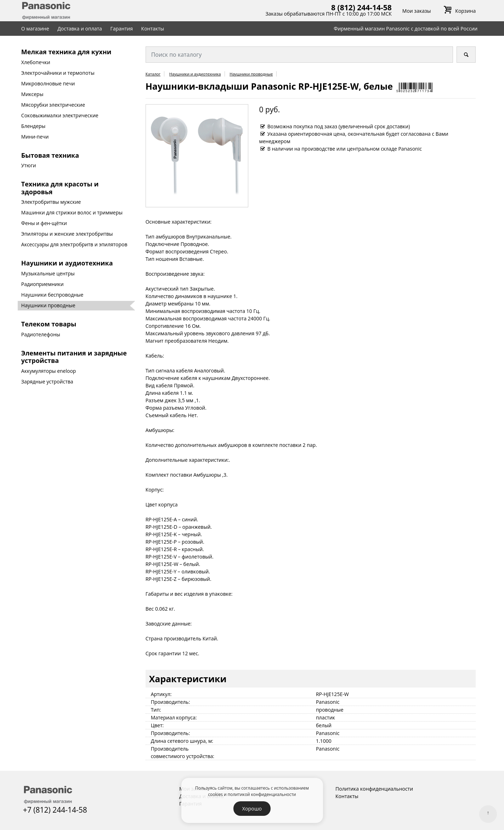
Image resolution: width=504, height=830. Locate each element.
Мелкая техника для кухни (66, 52)
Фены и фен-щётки (44, 223)
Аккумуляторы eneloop (49, 371)
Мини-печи (35, 137)
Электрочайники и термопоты (58, 73)
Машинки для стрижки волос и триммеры (72, 212)
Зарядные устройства (47, 382)
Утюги (29, 165)
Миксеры (32, 94)
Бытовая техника (50, 155)
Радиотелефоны (41, 334)
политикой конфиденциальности (262, 794)
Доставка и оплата (80, 29)
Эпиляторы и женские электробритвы (67, 234)
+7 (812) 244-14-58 (55, 810)
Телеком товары (49, 324)
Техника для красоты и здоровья (60, 188)
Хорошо (252, 809)
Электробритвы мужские (51, 202)
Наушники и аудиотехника (67, 263)
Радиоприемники (43, 284)
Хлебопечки (36, 62)
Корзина (458, 11)
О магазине (35, 29)
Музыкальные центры (48, 273)
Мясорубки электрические (53, 105)
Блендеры (33, 126)
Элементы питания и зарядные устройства (74, 357)
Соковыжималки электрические (60, 115)
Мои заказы (417, 11)
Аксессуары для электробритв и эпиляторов (74, 244)
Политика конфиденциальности (374, 789)
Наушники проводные (48, 305)
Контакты (153, 29)
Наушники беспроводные (52, 295)
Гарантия (121, 29)
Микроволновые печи (48, 83)
